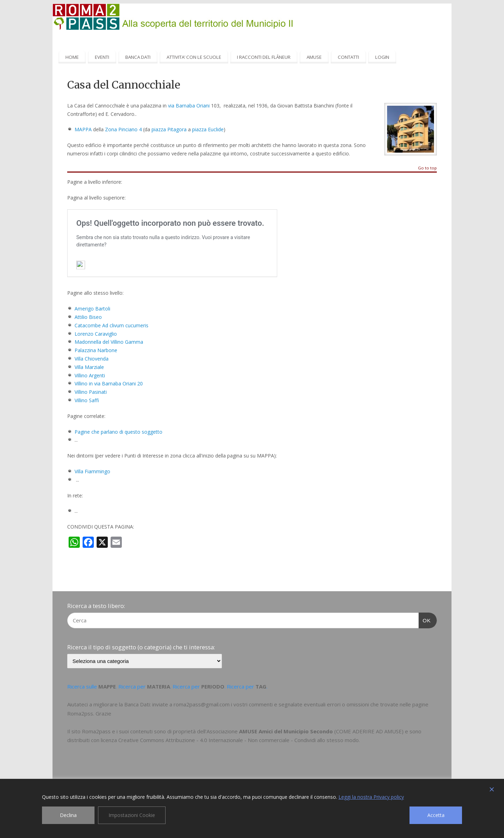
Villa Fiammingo (92, 471)
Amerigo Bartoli (92, 309)
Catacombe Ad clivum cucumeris (111, 325)
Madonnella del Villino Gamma (109, 342)
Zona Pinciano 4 (123, 129)
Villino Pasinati (91, 392)
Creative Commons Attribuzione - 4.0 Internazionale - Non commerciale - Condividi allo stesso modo (239, 740)
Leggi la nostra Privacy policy (371, 797)
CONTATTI (348, 57)
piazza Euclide (208, 129)
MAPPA (83, 129)
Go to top (427, 168)
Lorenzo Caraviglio (96, 334)
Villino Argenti (90, 375)
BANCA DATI (138, 57)
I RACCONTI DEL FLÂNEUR (264, 57)
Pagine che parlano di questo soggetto (118, 432)
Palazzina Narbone (96, 350)
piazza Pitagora (169, 129)
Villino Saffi (87, 400)
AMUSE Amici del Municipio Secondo (286, 731)
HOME (72, 57)
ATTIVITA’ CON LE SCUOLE (194, 57)
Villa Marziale (89, 367)
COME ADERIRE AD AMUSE (369, 731)
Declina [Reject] (68, 815)
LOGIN (382, 57)
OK (425, 620)
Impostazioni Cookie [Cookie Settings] (132, 815)
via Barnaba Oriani (189, 106)
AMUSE (314, 57)
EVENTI (102, 57)
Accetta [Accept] (436, 815)
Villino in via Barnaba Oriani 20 (109, 383)
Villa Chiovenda (92, 359)
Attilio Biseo (88, 317)
